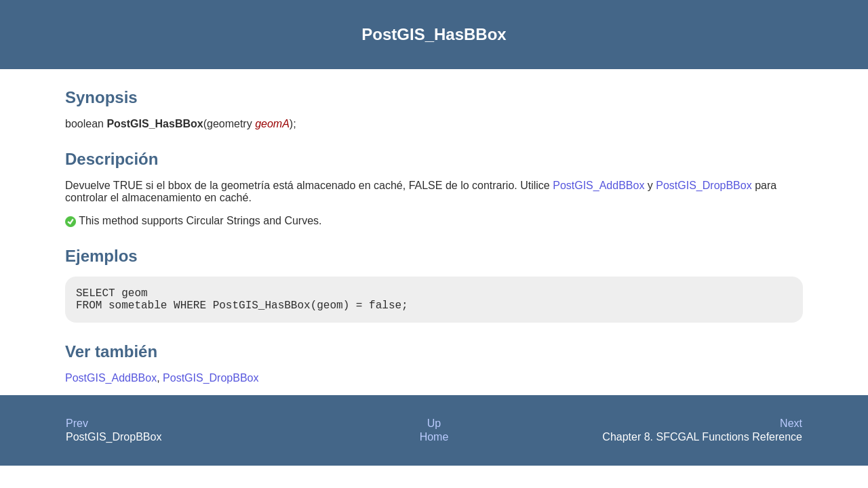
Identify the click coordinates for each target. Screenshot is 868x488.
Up (434, 429)
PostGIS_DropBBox (704, 185)
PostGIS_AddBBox (598, 185)
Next (791, 429)
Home (434, 442)
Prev (77, 429)
